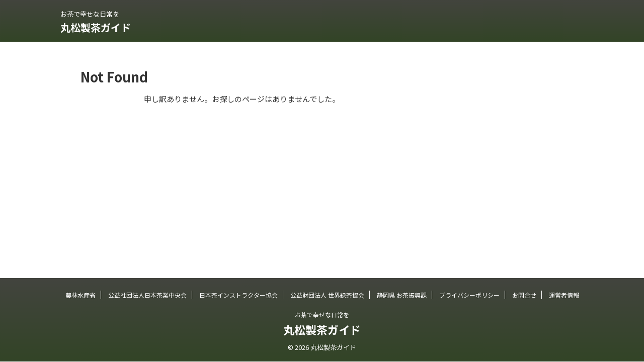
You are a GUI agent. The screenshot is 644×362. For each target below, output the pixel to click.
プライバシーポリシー (469, 295)
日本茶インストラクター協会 (238, 295)
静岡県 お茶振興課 (402, 295)
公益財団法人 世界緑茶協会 (327, 295)
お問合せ (524, 295)
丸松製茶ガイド (96, 27)
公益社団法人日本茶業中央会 (147, 295)
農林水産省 (80, 295)
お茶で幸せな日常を (322, 314)
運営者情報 (564, 295)
